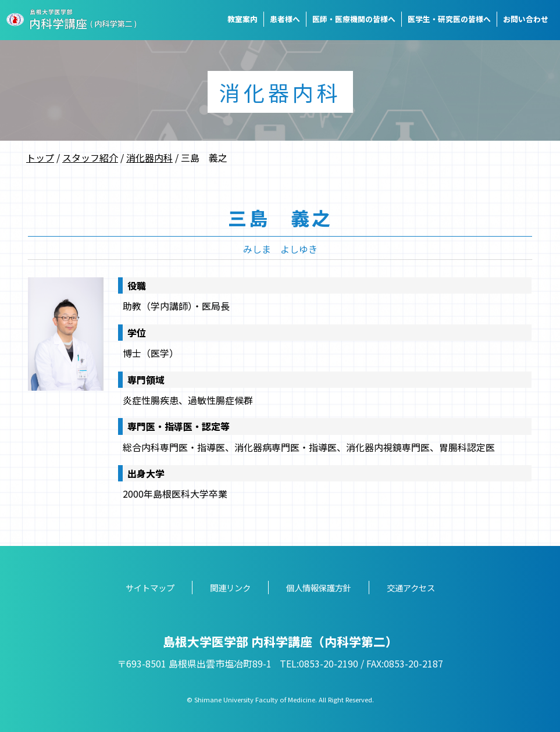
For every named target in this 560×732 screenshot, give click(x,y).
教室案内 (242, 19)
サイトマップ (150, 588)
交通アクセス (411, 588)
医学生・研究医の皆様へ (449, 19)
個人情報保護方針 (319, 588)
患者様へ (285, 19)
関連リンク (230, 588)
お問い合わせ (526, 19)
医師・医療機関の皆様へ (354, 19)
